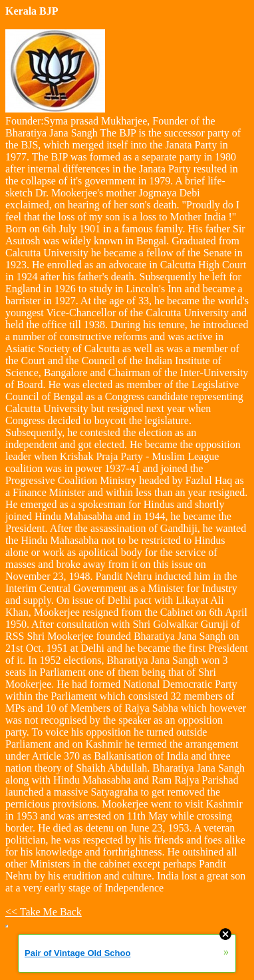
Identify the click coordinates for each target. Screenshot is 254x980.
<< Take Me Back (44, 912)
